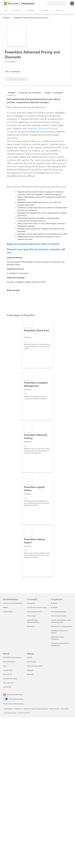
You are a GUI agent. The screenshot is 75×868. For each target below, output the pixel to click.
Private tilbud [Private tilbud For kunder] (31, 616)
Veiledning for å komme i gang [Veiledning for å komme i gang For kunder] (37, 607)
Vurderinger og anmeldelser (30, 93)
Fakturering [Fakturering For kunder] (31, 626)
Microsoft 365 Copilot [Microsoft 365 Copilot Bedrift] (10, 679)
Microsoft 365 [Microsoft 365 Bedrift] (8, 674)
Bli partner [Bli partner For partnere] (54, 603)
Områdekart (8, 709)
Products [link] (6, 18)
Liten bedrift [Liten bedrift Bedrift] (7, 687)
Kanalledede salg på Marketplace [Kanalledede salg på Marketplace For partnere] (57, 638)
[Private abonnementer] (45, 3)
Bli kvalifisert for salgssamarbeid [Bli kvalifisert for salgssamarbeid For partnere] (61, 626)
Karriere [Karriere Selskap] (30, 657)
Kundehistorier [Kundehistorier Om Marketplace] (8, 612)
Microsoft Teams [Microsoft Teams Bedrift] (8, 683)
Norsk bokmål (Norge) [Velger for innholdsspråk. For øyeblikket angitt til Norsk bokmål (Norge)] (15, 694)
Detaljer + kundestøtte (54, 93)
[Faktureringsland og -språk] (57, 3)
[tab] (12, 93)
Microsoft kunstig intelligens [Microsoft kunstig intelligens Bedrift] (12, 657)
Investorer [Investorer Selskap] (30, 670)
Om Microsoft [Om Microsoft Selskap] (31, 662)
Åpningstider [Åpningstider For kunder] (31, 603)
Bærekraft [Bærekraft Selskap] (30, 674)
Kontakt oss (18, 709)
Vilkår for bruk (54, 709)
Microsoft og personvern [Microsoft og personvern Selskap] (35, 666)
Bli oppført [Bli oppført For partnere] (54, 607)
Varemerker (65, 709)
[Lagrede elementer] (42, 3)
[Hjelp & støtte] (39, 3)
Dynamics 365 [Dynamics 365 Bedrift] (8, 670)
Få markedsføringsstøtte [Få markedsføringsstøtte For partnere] (59, 612)
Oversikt (11, 93)
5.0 (7, 71)
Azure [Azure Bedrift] (5, 666)
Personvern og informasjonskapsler (36, 709)
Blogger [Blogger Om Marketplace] (6, 607)
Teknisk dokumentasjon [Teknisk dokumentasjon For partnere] (58, 616)
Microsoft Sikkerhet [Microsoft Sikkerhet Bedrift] (9, 662)
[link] (37, 343)
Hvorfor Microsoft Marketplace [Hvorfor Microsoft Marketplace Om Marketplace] (13, 603)
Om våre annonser (10, 713)
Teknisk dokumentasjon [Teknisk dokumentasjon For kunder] (35, 612)
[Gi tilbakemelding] (36, 3)
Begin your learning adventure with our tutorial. (33, 244)
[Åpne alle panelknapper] (5, 10)
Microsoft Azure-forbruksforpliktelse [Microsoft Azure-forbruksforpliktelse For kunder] (33, 621)
